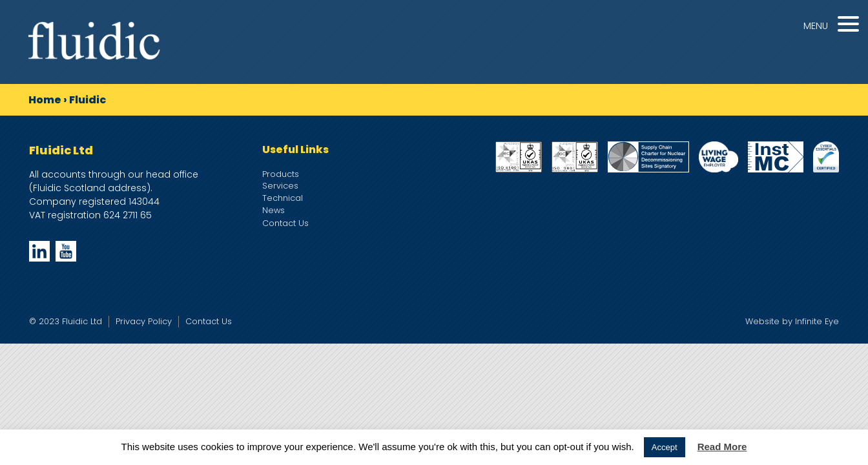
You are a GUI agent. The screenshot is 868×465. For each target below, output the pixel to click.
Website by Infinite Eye (792, 321)
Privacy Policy (144, 321)
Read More (722, 447)
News (274, 210)
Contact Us (285, 223)
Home (45, 100)
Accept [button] (665, 447)
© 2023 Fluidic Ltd (66, 321)
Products (281, 174)
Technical (283, 198)
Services (280, 186)
